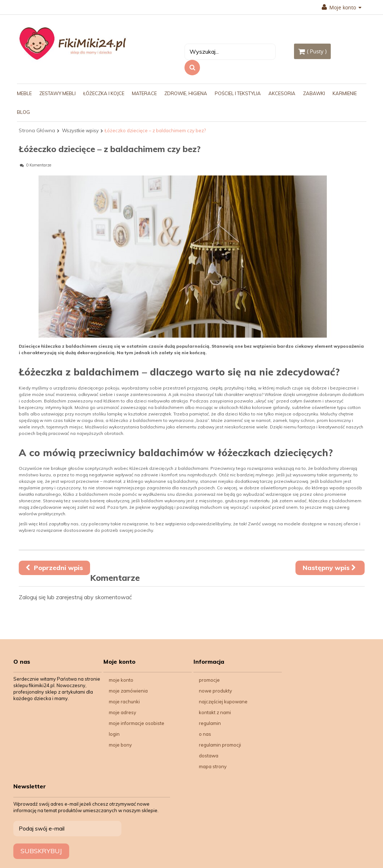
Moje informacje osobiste (137, 723)
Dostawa (209, 756)
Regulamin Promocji (220, 745)
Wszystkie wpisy (80, 130)
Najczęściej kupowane (223, 702)
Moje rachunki (124, 702)
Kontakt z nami (215, 712)
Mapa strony (213, 766)
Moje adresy (123, 712)
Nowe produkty (215, 691)
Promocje (209, 680)
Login (114, 734)
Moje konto (342, 8)
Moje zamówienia (128, 691)
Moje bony (120, 745)
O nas (205, 734)
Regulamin (210, 723)
